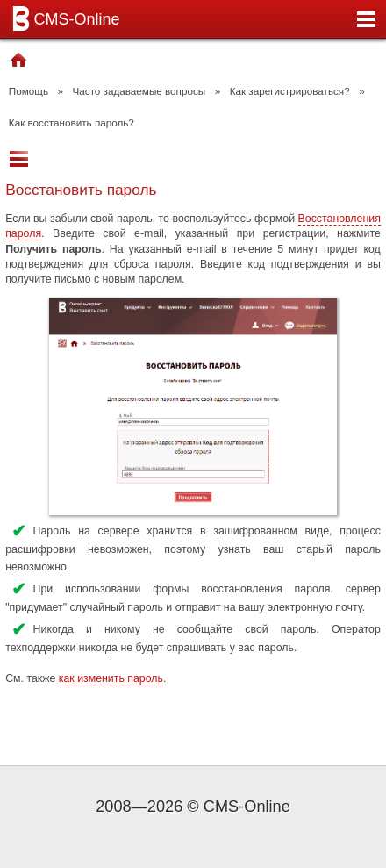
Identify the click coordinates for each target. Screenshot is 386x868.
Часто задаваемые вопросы (139, 91)
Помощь (29, 91)
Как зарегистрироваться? (290, 91)
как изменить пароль (111, 678)
